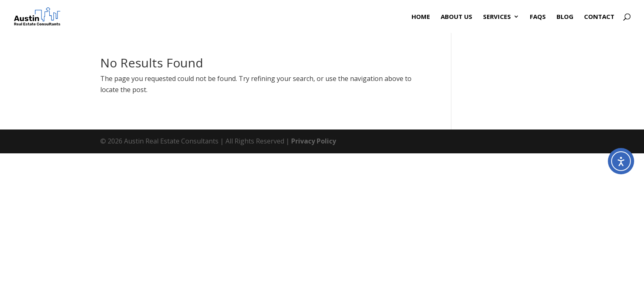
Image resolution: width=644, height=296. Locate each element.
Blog (565, 17)
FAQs (538, 17)
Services (497, 17)
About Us (457, 17)
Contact (599, 17)
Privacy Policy (314, 141)
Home (421, 17)
